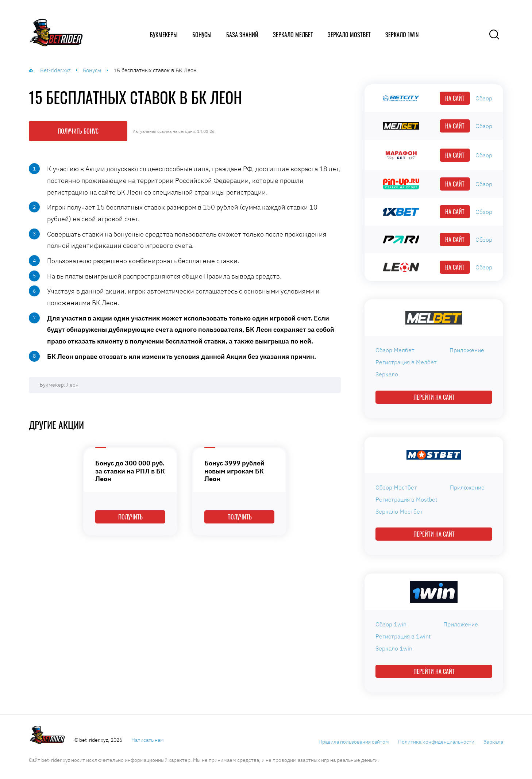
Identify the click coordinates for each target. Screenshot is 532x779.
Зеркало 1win (402, 35)
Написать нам (148, 740)
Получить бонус (78, 131)
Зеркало (387, 374)
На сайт (455, 98)
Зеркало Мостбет (399, 511)
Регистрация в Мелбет (406, 362)
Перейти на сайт (434, 397)
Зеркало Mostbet (349, 35)
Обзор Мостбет (396, 487)
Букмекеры (164, 35)
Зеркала (493, 742)
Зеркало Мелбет (293, 35)
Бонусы (202, 35)
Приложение (467, 350)
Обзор (484, 98)
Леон (72, 385)
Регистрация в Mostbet (406, 499)
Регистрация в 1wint (403, 636)
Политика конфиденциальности (436, 742)
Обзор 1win (391, 624)
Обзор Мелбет (395, 350)
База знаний (242, 35)
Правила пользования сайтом (354, 742)
